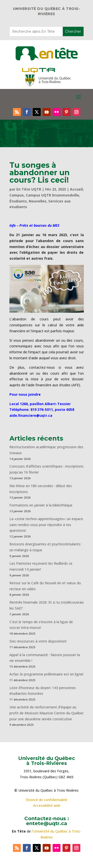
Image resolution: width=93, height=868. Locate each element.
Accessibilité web (47, 805)
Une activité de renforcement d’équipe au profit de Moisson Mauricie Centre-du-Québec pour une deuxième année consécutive (47, 713)
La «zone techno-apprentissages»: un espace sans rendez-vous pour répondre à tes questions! (46, 525)
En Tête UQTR (29, 189)
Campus (17, 195)
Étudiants (18, 201)
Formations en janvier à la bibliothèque (41, 505)
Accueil (76, 189)
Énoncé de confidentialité (47, 800)
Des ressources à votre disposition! (38, 641)
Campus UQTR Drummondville (52, 195)
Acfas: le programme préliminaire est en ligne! (46, 674)
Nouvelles (38, 201)
